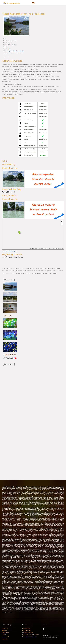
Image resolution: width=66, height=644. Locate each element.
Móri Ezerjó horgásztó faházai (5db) (51, 610)
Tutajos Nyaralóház (60, 509)
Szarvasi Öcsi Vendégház (43, 593)
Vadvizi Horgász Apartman (47, 560)
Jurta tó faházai (21, 584)
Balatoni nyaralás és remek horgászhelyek (10, 548)
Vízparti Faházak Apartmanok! (27, 493)
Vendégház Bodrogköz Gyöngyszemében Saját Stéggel (51, 533)
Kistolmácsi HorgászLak (48, 538)
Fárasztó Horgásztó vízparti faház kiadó (30, 491)
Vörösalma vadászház (42, 495)
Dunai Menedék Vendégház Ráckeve (39, 486)
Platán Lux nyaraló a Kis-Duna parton (9, 543)
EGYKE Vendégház (35, 569)
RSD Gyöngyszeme (13, 490)
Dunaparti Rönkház (40, 490)
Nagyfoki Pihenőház (14, 539)
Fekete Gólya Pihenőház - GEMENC (38, 508)
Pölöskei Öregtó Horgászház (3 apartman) (17, 605)
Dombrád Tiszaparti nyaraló (56, 568)
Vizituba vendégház (59, 496)
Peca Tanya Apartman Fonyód (34, 571)
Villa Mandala (50, 493)
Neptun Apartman (24, 561)
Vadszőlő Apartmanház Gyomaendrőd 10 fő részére (30, 550)
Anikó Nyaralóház (47, 568)
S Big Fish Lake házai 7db (56, 540)
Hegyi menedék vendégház (50, 517)
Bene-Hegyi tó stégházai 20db (17, 495)
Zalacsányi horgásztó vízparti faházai (9, 600)
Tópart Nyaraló (5, 511)
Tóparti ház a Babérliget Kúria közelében (35, 576)
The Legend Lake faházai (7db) (28, 498)
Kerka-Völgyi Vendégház (47, 535)
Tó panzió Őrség (19, 558)
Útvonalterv (43, 155)
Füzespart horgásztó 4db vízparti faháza (56, 544)
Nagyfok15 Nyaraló (31, 513)
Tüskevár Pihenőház (55, 580)
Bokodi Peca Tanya (26, 519)
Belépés (5, 630)
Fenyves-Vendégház (60, 573)
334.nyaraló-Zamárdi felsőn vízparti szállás (31, 528)
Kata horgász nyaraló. (39, 497)
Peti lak (62, 598)
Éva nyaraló (43, 601)
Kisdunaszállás (32, 580)
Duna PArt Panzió (30, 516)
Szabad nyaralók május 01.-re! (9, 523)
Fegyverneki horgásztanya (51, 573)
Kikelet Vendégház (20, 553)
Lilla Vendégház (56, 487)
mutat (9, 49)
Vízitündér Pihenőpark (6, 500)
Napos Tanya (41, 554)
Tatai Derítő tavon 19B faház (18, 565)
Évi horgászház (45, 505)
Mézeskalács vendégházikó (8, 589)
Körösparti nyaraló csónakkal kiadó (24, 597)
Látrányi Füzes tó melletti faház (16, 569)
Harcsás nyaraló (19, 579)
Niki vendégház (38, 560)
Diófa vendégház (12, 486)
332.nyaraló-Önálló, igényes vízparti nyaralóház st (49, 528)
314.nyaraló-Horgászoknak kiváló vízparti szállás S (46, 529)
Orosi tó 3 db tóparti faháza (59, 549)
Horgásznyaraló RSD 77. (32, 521)
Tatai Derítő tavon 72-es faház (44, 564)
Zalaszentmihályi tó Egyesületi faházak (28, 487)
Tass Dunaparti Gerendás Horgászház (12, 507)
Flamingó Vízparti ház (38, 514)
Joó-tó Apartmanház (29, 592)
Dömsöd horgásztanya (29, 610)
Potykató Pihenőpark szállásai (35, 581)
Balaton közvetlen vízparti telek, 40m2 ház (45, 549)
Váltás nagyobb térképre (9, 251)
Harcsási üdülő (17, 601)
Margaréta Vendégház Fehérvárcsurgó (18, 592)
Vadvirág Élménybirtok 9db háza (9, 517)
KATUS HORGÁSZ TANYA (13, 587)
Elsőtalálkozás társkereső (30, 637)
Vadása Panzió (21, 518)
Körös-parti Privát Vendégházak (54, 569)
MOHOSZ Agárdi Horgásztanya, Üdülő (17, 610)
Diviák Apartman (29, 542)
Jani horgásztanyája (6, 521)
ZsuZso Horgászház (22, 497)
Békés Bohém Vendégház (31, 533)
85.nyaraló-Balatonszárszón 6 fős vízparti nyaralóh (38, 532)
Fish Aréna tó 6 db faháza (27, 558)
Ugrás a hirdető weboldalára (16, 51)
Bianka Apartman (48, 552)
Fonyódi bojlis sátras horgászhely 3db (20, 544)
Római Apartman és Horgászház (46, 566)
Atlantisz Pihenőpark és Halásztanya (52, 490)
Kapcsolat (5, 639)
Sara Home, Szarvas (49, 508)
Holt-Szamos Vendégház (57, 556)
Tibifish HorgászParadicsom (20, 542)
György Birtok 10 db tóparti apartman (57, 547)
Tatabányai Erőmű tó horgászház (42, 607)
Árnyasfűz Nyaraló (52, 570)
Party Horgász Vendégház (33, 511)
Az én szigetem (38, 505)
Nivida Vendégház (35, 590)
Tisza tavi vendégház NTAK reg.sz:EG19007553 (41, 611)
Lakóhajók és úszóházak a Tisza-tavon (57, 511)
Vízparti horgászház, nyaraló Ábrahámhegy (37, 553)
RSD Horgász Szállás (13, 492)
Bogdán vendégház (31, 503)
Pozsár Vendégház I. (36, 597)
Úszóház (46, 544)
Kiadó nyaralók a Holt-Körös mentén (13, 573)
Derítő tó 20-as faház (29, 603)
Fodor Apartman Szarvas (16, 561)
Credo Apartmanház (34, 573)
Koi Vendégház (5, 501)
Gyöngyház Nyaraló (34, 489)
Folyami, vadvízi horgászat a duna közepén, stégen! (38, 537)
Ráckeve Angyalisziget (57, 566)
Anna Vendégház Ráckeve (13, 511)
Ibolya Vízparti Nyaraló (31, 600)
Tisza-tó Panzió (41, 556)
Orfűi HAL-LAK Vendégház (13, 503)
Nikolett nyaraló (13, 521)
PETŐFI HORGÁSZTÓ (60, 542)
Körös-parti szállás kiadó (49, 603)
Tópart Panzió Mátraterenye (17, 607)
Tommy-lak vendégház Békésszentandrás (48, 500)
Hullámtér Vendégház (14, 518)
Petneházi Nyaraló (22, 596)
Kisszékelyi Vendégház (33, 608)
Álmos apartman (20, 554)
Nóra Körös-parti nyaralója (50, 587)
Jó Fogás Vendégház (6, 549)
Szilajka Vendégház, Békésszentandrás (13, 506)
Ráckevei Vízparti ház (23, 503)
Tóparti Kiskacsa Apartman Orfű (33, 512)
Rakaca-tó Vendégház (12, 496)
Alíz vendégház (17, 589)
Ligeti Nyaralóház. (52, 505)
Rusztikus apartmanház (58, 591)
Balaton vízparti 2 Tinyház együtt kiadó (21, 502)
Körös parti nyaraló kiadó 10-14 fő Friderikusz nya (24, 591)
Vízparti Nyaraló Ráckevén (59, 508)
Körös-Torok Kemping (43, 569)
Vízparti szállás (21, 547)
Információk (6, 637)
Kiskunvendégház (57, 590)
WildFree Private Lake (56, 552)
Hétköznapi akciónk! (29, 514)
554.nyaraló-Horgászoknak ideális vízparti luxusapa (33, 523)
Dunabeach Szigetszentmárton (37, 538)
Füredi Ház (5, 496)
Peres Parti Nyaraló (21, 543)
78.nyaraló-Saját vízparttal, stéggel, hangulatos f (18, 532)
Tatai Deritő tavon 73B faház (10, 564)
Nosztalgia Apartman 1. (49, 586)
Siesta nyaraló (42, 518)
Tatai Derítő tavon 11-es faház (25, 563)
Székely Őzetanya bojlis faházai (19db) (16, 559)
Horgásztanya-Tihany (26, 582)
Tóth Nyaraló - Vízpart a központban (24, 590)
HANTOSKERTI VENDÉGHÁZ (37, 568)
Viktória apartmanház (53, 519)
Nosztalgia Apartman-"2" (46, 580)
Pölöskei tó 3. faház (19, 540)
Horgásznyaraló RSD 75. (22, 521)
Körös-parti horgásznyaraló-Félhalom (31, 554)
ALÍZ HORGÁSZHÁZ (6, 595)
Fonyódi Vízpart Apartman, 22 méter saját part (46, 506)
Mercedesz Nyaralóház (12, 590)
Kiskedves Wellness (14, 513)
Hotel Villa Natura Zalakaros (22, 576)
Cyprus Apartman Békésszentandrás (31, 518)
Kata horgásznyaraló (12, 553)
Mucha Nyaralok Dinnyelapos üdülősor (33, 601)
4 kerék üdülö (16, 596)
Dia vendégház (51, 532)
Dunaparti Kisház (47, 503)
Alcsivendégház (51, 595)
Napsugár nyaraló (36, 559)
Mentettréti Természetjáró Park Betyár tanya (49, 571)
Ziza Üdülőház (58, 600)
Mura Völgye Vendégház (57, 535)
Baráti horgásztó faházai (56, 581)
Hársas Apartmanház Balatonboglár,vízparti (14, 491)
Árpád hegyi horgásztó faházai (8, 577)
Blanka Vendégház (39, 579)
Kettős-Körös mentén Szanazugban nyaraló (32, 500)
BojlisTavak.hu (26, 630)
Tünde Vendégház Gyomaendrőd (18, 560)
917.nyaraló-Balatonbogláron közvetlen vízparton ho (33, 526)
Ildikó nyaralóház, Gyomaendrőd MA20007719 (51, 597)
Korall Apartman (37, 566)
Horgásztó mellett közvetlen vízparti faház (18, 501)
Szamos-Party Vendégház (7, 585)
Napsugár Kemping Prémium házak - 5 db (36, 544)
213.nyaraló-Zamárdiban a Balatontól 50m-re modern (12, 524)
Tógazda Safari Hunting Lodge (50, 576)
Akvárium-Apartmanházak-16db (46, 550)
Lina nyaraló (53, 600)
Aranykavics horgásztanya (45, 559)
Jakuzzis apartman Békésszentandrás (38, 543)
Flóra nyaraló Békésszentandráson (36, 502)
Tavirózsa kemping (25, 581)
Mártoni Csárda (8, 535)
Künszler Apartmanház (56, 598)
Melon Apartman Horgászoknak (8, 509)
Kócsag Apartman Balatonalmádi (29, 607)
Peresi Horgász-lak (6, 513)
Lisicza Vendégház (27, 496)
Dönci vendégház (19, 489)
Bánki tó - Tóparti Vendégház (16, 606)
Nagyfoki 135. (12, 542)
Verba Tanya (28, 556)
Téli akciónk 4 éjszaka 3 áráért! (19, 514)
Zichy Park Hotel (18, 574)
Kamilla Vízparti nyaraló (7, 560)
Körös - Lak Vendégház (31, 596)
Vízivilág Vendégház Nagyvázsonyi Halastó (35, 501)
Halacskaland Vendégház (40, 492)
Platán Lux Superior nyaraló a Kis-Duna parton (11, 512)
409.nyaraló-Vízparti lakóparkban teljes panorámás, (54, 523)
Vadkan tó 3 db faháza (6, 550)
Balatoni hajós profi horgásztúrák (29, 579)
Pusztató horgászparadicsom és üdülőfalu (56, 607)
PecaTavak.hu (26, 628)
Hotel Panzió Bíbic (48, 556)
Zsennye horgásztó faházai (46, 581)
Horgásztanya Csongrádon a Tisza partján (43, 574)
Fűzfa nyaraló (59, 543)
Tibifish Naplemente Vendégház (17, 500)
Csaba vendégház (28, 509)
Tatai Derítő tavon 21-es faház (56, 564)
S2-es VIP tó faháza (23, 548)
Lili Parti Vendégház (57, 534)
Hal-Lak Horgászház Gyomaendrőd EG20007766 (46, 548)
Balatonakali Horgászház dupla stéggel (53, 553)
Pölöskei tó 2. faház (27, 540)
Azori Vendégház (36, 493)
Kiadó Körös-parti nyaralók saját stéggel (44, 602)
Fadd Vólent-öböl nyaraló (40, 586)
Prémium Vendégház (14, 602)
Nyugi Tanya (40, 606)
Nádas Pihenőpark (34, 556)
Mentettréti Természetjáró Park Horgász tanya (19, 571)
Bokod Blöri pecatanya (55, 559)
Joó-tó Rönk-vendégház (45, 592)
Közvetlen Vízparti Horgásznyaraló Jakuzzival (26, 492)
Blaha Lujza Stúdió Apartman (20, 556)
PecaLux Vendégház (19, 534)
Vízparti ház (9, 487)
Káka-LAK (47, 543)
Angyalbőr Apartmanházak (52, 486)
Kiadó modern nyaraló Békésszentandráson (53, 513)
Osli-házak (37, 498)
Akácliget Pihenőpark (60, 576)
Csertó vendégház (50, 495)
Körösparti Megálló (11, 540)
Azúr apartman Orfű (41, 605)
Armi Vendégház (13, 568)
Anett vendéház (23, 508)
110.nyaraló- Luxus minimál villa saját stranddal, (43, 530)
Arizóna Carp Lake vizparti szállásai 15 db (36, 517)
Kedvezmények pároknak (25, 573)
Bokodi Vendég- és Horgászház (55, 545)
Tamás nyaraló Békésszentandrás (52, 492)
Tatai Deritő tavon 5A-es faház (49, 563)
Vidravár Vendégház (29, 545)
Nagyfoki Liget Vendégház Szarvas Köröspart (51, 507)
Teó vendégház (5, 486)
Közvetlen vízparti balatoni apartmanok (56, 498)
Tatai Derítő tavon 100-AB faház (41, 565)
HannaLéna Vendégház (40, 513)
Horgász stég (42, 582)
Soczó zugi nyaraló (39, 600)
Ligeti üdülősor (23, 601)
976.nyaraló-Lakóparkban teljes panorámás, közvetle (54, 522)
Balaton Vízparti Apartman (23, 505)
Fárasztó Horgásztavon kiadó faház (26, 507)
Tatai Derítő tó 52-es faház (19, 509)
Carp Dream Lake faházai (23, 586)
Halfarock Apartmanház (30, 497)
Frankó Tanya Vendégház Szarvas (51, 584)
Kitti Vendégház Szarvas (38, 507)
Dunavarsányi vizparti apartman (18, 585)
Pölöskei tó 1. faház (35, 540)
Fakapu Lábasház (19, 523)
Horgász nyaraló (57, 579)
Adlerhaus (38, 533)
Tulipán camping (18, 570)
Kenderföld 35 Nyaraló (22, 513)
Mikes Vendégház (61, 593)
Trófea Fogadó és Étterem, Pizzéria (39, 558)
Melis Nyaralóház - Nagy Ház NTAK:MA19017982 (34, 585)
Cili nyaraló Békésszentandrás (15, 493)
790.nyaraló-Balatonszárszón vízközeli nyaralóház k (33, 524)
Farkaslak (45, 595)
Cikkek (4, 634)
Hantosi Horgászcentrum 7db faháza (21, 555)
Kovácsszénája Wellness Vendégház (12, 563)
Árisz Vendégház (32, 505)
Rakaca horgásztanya (28, 559)
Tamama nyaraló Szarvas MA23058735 (46, 590)
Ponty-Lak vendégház (23, 593)
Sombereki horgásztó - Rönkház (8, 574)
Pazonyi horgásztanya (51, 558)
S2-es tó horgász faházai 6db (55, 555)
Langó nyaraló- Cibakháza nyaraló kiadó (16, 552)
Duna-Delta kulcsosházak (49, 496)
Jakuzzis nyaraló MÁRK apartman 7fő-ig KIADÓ (44, 591)
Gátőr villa (8, 498)
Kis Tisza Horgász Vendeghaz (16, 519)
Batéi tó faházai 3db (27, 569)
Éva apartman (13, 595)
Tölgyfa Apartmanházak (23, 511)
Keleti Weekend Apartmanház (30, 547)
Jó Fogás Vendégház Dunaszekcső (29, 570)
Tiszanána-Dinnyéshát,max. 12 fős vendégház (34, 522)
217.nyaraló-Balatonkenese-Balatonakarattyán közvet (23, 530)
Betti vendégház (22, 587)
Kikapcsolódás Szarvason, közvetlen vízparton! (28, 549)
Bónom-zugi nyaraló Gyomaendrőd (38, 584)
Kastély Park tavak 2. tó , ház (49, 497)
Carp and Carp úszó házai (16, 498)
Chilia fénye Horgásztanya (24, 608)
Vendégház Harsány (48, 598)
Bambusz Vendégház (43, 512)
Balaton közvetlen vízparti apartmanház (23, 486)
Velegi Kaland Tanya (40, 487)
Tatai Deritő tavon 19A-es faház (37, 563)
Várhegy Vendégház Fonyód (29, 534)
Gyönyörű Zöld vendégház (12, 603)
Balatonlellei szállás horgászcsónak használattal (44, 534)
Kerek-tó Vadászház (33, 495)
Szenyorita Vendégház (30, 587)
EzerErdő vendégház (9, 566)
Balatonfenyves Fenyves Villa (42, 570)
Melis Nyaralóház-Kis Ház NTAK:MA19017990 (53, 585)
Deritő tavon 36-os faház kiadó (49, 542)
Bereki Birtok (26, 495)
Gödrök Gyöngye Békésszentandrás (14, 537)
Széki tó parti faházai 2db (44, 577)
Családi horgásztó (27, 584)
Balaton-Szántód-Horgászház (10, 579)
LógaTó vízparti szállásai (31, 602)
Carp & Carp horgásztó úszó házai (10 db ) (25, 595)
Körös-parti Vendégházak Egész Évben (24, 568)
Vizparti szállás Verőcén (38, 516)
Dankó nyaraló (28, 543)
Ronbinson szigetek (6, 606)
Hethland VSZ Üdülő (15, 535)
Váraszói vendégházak (59, 605)
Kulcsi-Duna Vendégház (44, 498)
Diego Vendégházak (53, 509)
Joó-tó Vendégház (37, 592)
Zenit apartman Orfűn (56, 550)
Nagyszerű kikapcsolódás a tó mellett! (35, 535)
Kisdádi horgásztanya (47, 539)
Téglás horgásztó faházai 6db (38, 496)
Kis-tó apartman (32, 586)
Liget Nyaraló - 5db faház (30, 560)
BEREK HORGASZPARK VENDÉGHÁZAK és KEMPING (13, 522)
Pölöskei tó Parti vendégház (18, 611)
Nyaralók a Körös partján (48, 579)
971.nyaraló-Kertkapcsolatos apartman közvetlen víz (13, 526)
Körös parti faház (10, 591)
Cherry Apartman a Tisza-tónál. (25, 538)
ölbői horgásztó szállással (7, 612)
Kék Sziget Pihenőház (53, 593)
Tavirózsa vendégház (16, 487)
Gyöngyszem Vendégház (31, 548)
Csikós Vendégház (54, 503)
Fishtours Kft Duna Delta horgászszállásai (10, 608)
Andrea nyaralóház (47, 600)
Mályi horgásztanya (42, 573)
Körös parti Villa (61, 584)
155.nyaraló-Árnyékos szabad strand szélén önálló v (54, 527)
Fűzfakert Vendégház (21, 533)
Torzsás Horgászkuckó (58, 501)
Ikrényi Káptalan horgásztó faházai (54, 575)
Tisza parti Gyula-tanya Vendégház (57, 611)
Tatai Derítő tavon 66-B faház (29, 565)
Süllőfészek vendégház (39, 610)
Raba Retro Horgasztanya (40, 587)
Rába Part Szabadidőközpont (27, 606)
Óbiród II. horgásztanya (38, 539)
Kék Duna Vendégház (60, 548)
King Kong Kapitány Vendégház (55, 537)
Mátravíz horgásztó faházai (31, 605)
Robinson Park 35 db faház (34, 577)
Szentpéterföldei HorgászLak (58, 538)
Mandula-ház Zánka (12, 554)
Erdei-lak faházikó (49, 601)
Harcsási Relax (24, 537)
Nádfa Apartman (20, 496)
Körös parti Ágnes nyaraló (39, 603)
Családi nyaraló (51, 521)
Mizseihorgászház (21, 603)
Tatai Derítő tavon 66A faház (33, 564)
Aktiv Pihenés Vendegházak (22, 598)
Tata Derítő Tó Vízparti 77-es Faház (45, 491)
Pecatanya (35, 606)
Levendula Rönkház (49, 487)
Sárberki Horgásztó (12, 598)
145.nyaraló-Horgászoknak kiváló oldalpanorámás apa (53, 524)
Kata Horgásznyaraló (56, 539)
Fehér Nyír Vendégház (15, 550)
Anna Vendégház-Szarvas (38, 542)
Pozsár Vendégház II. (20, 545)
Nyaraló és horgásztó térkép (31, 634)
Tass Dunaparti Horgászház (44, 511)
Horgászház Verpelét (60, 587)
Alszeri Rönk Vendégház (19, 566)
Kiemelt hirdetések (28, 632)
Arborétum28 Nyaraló (39, 503)
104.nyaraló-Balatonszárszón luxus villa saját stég (12, 527)
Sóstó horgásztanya (56, 602)
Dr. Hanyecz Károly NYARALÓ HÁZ (40, 545)
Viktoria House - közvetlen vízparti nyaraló (29, 506)
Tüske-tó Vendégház (42, 489)
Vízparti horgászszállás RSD (12, 538)
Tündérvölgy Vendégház (28, 566)
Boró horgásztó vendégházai (16, 582)
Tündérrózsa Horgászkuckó (42, 521)
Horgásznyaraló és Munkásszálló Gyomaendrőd (39, 519)
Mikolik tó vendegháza (12, 581)
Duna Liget (59, 486)
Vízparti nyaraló (56, 493)
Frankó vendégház (60, 519)
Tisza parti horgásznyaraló (11, 597)
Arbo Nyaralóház (35, 593)
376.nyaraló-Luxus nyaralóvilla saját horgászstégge (54, 526)
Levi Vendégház (13, 533)
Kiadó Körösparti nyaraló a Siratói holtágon (56, 512)
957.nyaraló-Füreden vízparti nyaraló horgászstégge (33, 527)
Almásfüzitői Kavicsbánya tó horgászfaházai (51, 606)
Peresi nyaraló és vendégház (12, 505)
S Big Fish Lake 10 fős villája (45, 540)
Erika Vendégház (53, 543)
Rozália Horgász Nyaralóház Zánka (26, 539)
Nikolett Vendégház (6, 539)
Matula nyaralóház (10, 556)
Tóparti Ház (19, 581)
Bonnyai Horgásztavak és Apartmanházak (52, 554)
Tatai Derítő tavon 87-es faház (53, 565)
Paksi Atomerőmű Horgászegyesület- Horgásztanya (48, 608)
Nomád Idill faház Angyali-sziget (9, 545)
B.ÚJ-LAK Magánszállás (31, 575)
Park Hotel (14, 576)
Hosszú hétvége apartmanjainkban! (28, 574)
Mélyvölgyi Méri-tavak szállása (42, 575)
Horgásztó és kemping (35, 582)
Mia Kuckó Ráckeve (49, 501)
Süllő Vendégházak (27, 611)
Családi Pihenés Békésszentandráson (50, 514)
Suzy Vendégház (40, 598)
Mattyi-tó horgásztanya (50, 605)
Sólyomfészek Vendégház (49, 516)
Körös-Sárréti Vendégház (57, 491)
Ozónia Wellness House (22, 490)
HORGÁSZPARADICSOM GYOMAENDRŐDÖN (49, 589)
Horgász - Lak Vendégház (59, 495)
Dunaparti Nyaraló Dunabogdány (19, 516)
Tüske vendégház (59, 517)
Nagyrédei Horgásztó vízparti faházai (11, 593)
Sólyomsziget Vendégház (59, 516)
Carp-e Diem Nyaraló (10, 570)
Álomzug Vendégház (44, 493)
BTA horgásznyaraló (47, 502)
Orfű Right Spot (23, 512)
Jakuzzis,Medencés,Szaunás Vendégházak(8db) (17, 575)
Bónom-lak (29, 593)
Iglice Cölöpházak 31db (32, 490)
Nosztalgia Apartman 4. (32, 561)
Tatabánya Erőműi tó (32, 598)
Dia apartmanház (26, 580)
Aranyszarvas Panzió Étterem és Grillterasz (40, 509)
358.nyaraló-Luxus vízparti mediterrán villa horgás (12, 528)
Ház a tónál (62, 559)
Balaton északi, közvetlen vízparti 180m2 (54, 489)
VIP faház (53, 596)
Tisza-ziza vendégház (23, 535)
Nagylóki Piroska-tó (22, 602)
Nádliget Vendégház (14, 549)
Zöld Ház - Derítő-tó (60, 500)
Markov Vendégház (45, 555)
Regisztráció (6, 632)
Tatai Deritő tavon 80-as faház (21, 564)
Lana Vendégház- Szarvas (12, 547)
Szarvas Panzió (40, 561)
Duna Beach (26, 553)
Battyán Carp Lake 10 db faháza (42, 547)
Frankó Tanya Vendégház (59, 521)
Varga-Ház (29, 508)
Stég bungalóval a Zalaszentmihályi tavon (30, 589)
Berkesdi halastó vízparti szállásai (35, 555)
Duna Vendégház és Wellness (21, 517)
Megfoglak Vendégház (56, 502)
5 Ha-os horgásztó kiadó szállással (21, 577)
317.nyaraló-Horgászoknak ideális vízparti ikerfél (26, 529)
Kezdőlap (5, 628)
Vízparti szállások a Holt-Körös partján (43, 596)
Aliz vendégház (38, 580)
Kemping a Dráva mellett (48, 561)
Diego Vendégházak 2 (16, 508)
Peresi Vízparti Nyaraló (21, 600)
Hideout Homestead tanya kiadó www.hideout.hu (34, 552)
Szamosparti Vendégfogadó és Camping (15, 580)
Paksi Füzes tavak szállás (38, 595)
